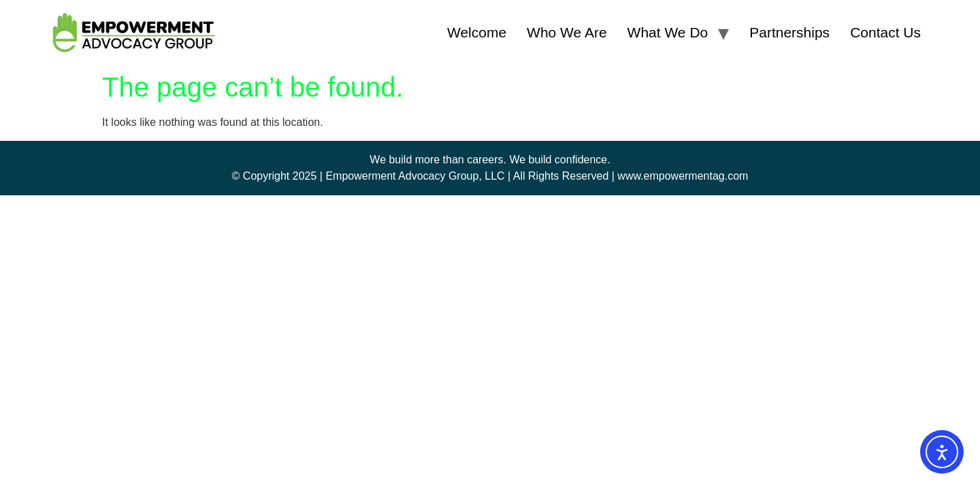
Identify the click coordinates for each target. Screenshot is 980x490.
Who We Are (567, 32)
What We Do (668, 32)
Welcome (477, 32)
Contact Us (885, 32)
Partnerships (789, 32)
